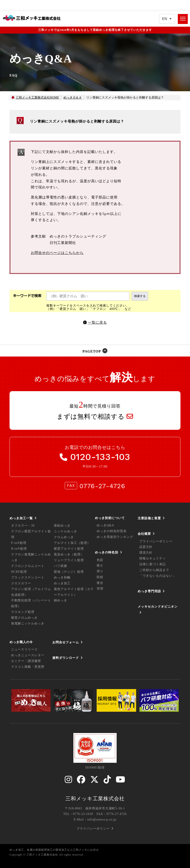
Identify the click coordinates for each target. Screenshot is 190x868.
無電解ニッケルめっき (28, 623)
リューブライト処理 (69, 560)
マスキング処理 (23, 612)
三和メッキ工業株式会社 (95, 799)
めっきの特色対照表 (112, 531)
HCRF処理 (19, 572)
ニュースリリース (24, 649)
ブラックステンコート (28, 578)
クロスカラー (21, 583)
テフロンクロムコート (28, 566)
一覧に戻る (97, 322)
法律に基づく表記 (153, 564)
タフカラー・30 (23, 526)
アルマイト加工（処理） (72, 543)
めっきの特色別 (107, 552)
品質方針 (146, 547)
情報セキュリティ (153, 558)
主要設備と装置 (149, 518)
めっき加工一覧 (21, 518)
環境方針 (146, 553)
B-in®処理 (19, 549)
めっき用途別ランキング (115, 537)
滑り (100, 571)
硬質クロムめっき (24, 618)
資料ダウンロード (66, 658)
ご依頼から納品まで (154, 570)
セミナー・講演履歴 (26, 661)
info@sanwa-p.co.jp (102, 819)
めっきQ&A (105, 525)
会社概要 (144, 534)
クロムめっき (64, 537)
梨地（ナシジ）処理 (69, 572)
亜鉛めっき (62, 526)
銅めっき (61, 600)
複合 (100, 583)
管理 (100, 589)
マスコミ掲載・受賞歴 (28, 667)
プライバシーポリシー (156, 541)
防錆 (100, 577)
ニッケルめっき (66, 531)
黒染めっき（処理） (69, 554)
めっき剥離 (62, 578)
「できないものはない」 (158, 576)
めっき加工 (62, 583)
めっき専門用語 (149, 591)
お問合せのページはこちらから (57, 253)
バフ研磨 (61, 566)
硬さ (100, 566)
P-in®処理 (19, 543)
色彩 (100, 560)
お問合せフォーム (66, 642)
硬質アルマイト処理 (69, 549)
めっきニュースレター (28, 655)
